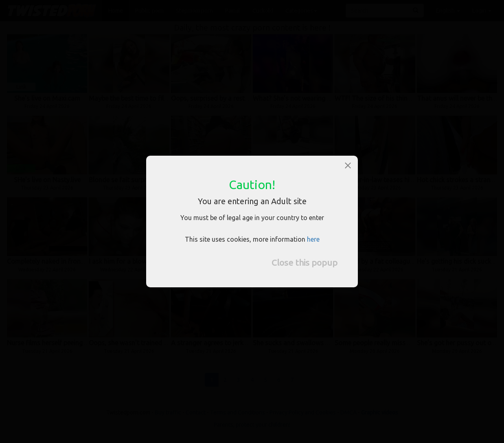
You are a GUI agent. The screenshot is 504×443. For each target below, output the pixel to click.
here (313, 239)
